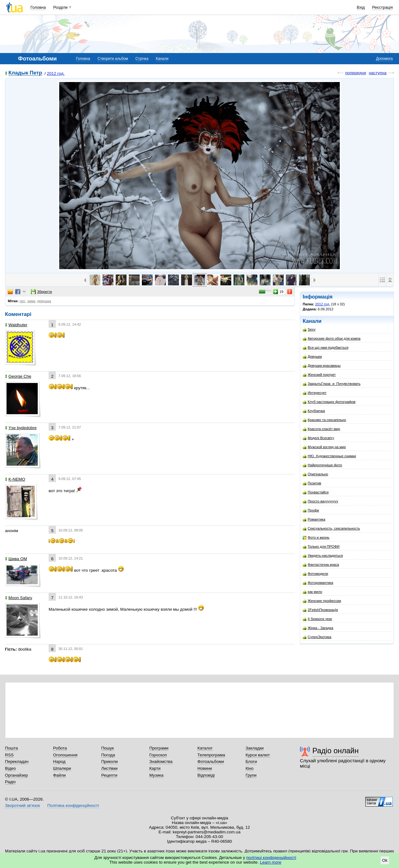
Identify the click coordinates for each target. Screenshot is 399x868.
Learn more (271, 862)
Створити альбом (113, 59)
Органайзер (16, 775)
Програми (159, 748)
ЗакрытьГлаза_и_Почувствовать (332, 384)
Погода (108, 755)
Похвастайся (316, 492)
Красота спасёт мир (321, 429)
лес (23, 301)
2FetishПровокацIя (320, 610)
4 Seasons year (317, 619)
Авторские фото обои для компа (332, 339)
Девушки (312, 357)
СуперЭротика (317, 637)
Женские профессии (322, 601)
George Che (18, 376)
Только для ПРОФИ (321, 547)
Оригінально (315, 474)
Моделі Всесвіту (318, 438)
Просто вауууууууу (320, 501)
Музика (156, 775)
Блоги (251, 761)
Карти (155, 768)
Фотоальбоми (211, 761)
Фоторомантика (318, 583)
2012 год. (56, 73)
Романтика (314, 519)
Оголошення (65, 755)
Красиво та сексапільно (324, 420)
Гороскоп (158, 755)
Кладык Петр (25, 73)
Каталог (205, 748)
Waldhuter (16, 325)
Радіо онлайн (336, 751)
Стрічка (142, 59)
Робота (60, 748)
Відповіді (206, 775)
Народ (59, 761)
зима (31, 301)
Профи (311, 510)
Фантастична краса (321, 565)
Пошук (108, 748)
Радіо (10, 782)
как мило (312, 592)
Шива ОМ (16, 559)
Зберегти (41, 292)
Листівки (110, 768)
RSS (9, 755)
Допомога (384, 59)
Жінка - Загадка (318, 628)
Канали (162, 59)
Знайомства (161, 761)
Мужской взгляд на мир (324, 447)
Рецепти (109, 775)
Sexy (309, 330)
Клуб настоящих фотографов (329, 402)
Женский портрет (319, 375)
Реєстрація (382, 7)
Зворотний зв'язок (22, 805)
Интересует (315, 393)
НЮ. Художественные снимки (329, 456)
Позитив (312, 483)
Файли (59, 775)
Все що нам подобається (326, 348)
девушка (44, 301)
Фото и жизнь (316, 538)
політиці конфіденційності (271, 858)
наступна (378, 73)
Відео (10, 768)
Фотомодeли (315, 574)
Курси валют (258, 755)
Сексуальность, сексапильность (331, 529)
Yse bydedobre (21, 428)
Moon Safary (19, 598)
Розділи (60, 7)
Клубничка (314, 411)
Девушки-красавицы (322, 366)
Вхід (361, 7)
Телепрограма (211, 755)
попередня (356, 73)
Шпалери (62, 768)
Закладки (255, 748)
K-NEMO (15, 479)
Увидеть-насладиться (323, 556)
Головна (38, 7)
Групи (251, 775)
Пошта (11, 748)
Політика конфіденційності (73, 805)
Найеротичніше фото (322, 465)
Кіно (250, 768)
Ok (385, 860)
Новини (205, 768)
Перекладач (17, 761)
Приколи (110, 761)
